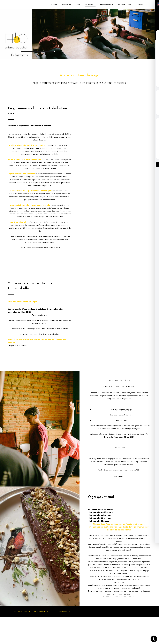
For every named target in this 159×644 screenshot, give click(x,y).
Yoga (78, 5)
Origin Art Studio (50, 612)
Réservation (107, 5)
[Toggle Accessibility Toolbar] (154, 639)
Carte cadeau (125, 5)
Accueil (54, 5)
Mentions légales (66, 612)
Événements (90, 5)
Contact (141, 5)
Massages (67, 5)
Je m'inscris (119, 476)
